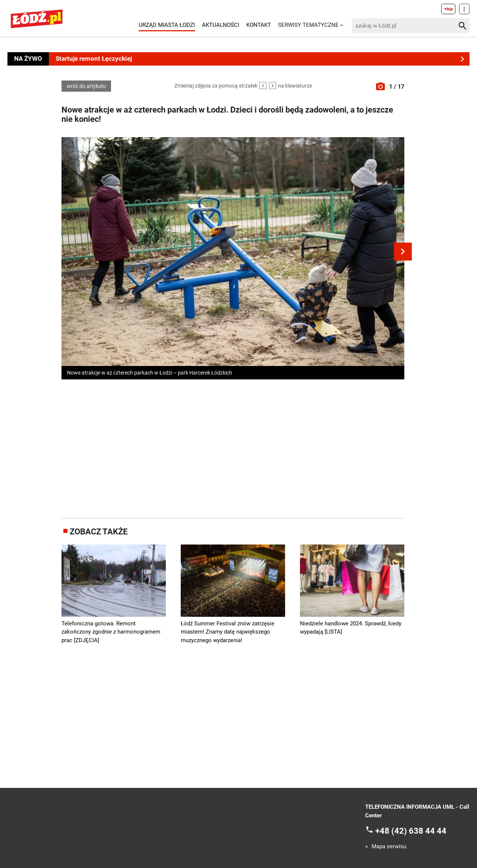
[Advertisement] (233, 447)
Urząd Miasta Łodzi (167, 25)
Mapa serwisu (389, 847)
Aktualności (221, 25)
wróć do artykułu (86, 86)
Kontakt (259, 25)
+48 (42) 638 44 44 (411, 831)
